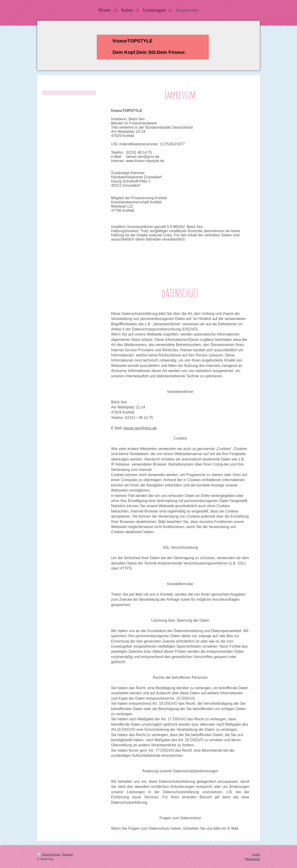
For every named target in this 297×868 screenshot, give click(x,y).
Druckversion (49, 854)
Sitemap (68, 854)
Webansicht (252, 859)
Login (256, 854)
